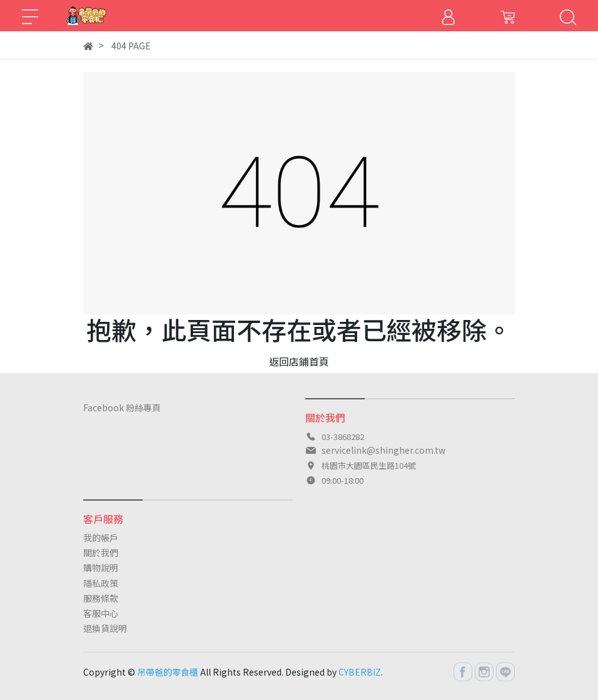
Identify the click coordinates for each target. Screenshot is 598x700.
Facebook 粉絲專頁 (122, 407)
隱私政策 (101, 583)
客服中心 (101, 613)
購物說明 (101, 567)
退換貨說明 (105, 628)
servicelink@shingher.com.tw (383, 450)
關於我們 (101, 552)
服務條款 (101, 598)
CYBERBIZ (360, 672)
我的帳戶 (101, 537)
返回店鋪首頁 (299, 361)
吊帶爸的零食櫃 (168, 672)
